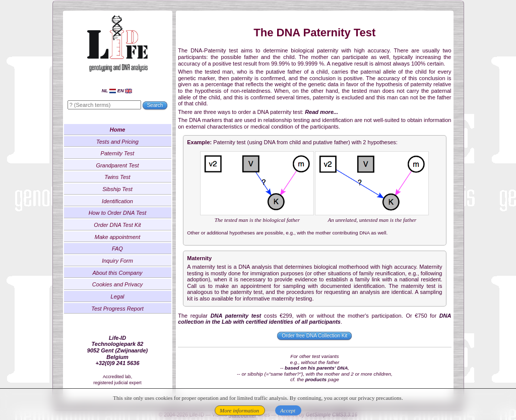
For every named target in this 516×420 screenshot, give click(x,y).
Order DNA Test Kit (117, 225)
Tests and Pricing (117, 142)
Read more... (321, 112)
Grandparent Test (117, 165)
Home (118, 130)
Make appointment (118, 237)
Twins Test (117, 177)
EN (125, 91)
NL (109, 91)
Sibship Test (117, 189)
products (316, 379)
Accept (288, 410)
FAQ (117, 249)
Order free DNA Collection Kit (314, 336)
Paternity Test (118, 153)
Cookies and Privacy (117, 284)
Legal (118, 296)
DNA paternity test (236, 316)
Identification (117, 201)
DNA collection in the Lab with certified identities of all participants (314, 319)
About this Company (117, 273)
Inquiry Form (117, 261)
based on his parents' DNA (316, 368)
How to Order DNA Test (118, 213)
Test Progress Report (117, 309)
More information (239, 410)
